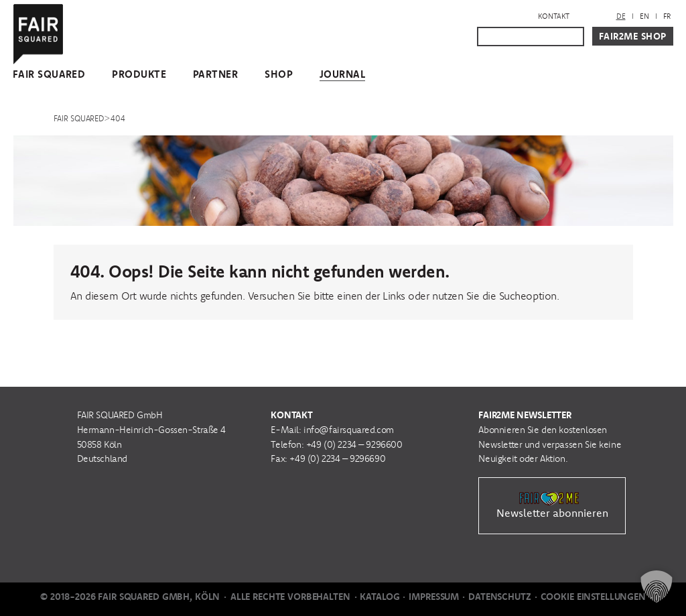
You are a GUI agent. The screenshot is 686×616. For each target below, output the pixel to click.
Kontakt (554, 16)
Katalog (380, 597)
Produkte (139, 74)
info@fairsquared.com (349, 430)
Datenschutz (499, 597)
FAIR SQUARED (49, 74)
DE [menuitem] (621, 16)
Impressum (434, 597)
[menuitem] (621, 16)
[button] (657, 587)
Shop (279, 74)
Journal (342, 74)
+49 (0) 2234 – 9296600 (354, 444)
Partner (215, 74)
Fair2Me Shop (633, 36)
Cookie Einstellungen (593, 597)
